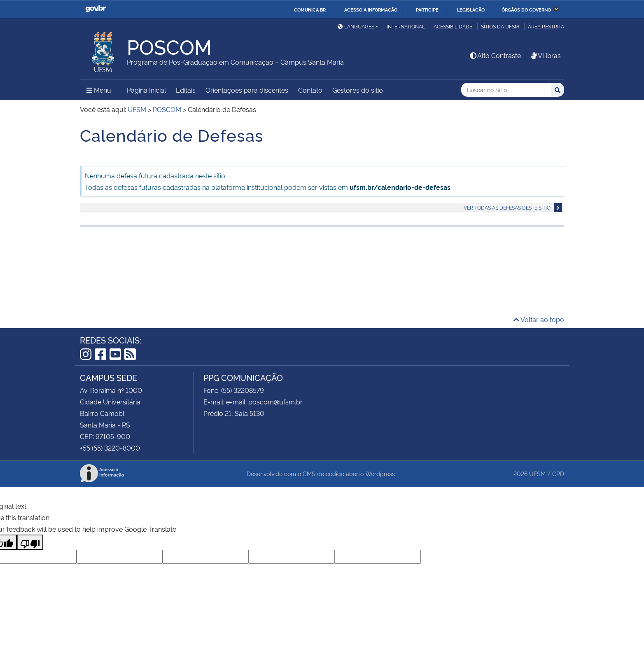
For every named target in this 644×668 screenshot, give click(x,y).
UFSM (537, 473)
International (406, 26)
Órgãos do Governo (526, 9)
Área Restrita (546, 26)
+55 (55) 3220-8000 (110, 448)
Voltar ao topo (539, 319)
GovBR (96, 9)
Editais (186, 90)
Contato (310, 90)
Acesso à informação (371, 9)
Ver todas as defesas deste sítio (507, 207)
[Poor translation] (30, 542)
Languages (356, 26)
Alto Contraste (495, 55)
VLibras (545, 55)
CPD (558, 473)
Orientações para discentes (247, 90)
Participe (427, 9)
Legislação (471, 9)
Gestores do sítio (358, 90)
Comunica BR (310, 9)
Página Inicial (146, 90)
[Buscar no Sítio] (506, 90)
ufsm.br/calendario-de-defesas (400, 187)
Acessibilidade (453, 26)
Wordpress (380, 473)
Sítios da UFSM (500, 26)
